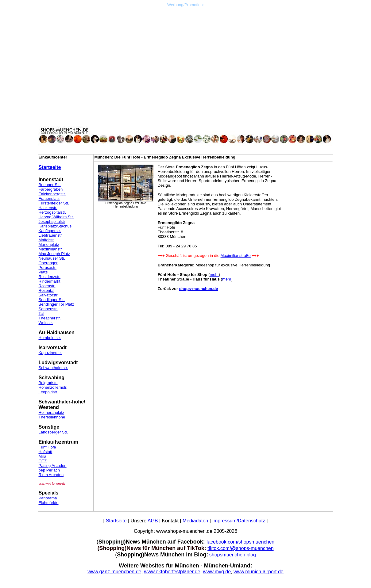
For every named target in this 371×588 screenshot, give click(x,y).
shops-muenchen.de (199, 289)
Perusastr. (48, 267)
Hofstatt (46, 452)
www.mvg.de (217, 572)
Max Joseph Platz (54, 254)
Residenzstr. (50, 277)
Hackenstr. (48, 208)
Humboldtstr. (50, 338)
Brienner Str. (50, 185)
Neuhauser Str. (52, 258)
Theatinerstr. (50, 318)
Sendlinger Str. (52, 300)
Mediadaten (195, 521)
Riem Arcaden (51, 475)
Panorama (48, 498)
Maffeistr (46, 240)
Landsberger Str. (53, 432)
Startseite (50, 167)
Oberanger (48, 263)
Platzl (44, 272)
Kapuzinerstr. (50, 353)
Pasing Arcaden (53, 466)
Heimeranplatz (52, 412)
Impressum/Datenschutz (239, 521)
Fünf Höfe (47, 447)
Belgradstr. (48, 383)
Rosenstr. (47, 286)
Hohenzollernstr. (53, 387)
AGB (153, 521)
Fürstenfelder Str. (54, 203)
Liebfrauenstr (50, 235)
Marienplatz (49, 244)
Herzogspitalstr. (52, 212)
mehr (214, 275)
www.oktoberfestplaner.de (172, 572)
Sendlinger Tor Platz (56, 304)
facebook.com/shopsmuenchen (240, 542)
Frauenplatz (49, 199)
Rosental (46, 290)
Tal (41, 313)
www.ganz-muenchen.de (114, 572)
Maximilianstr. (51, 249)
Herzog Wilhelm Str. (56, 217)
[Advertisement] (186, 50)
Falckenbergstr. (52, 194)
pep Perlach (49, 470)
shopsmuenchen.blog (233, 555)
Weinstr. (46, 323)
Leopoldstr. (48, 392)
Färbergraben (51, 189)
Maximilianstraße (236, 256)
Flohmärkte (49, 503)
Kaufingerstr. (50, 231)
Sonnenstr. (48, 309)
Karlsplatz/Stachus (55, 226)
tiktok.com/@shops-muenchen (240, 548)
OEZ (43, 461)
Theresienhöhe (52, 417)
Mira (43, 456)
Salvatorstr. (49, 295)
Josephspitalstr (52, 221)
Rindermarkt (50, 281)
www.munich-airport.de (259, 572)
